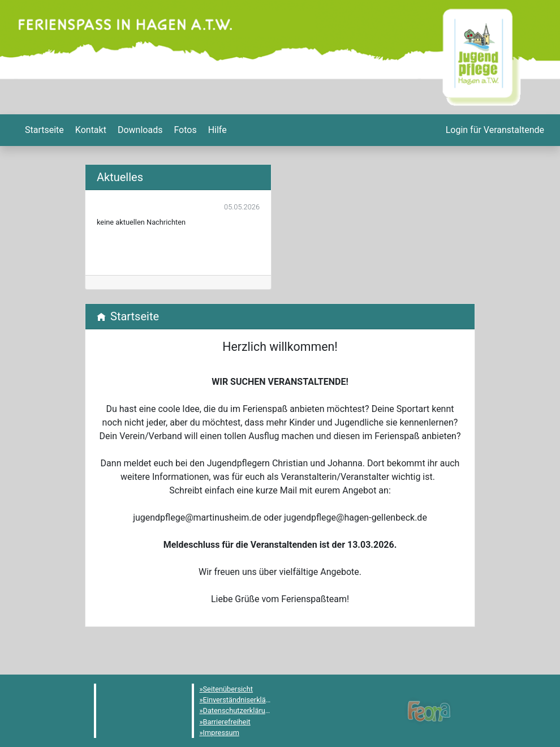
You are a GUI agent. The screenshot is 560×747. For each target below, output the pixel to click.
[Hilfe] (184, 130)
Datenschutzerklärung (238, 710)
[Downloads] (139, 130)
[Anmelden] (494, 130)
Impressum (221, 733)
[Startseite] (43, 130)
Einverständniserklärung (242, 700)
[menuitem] (43, 130)
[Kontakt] (90, 130)
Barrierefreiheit (227, 722)
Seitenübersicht (228, 689)
